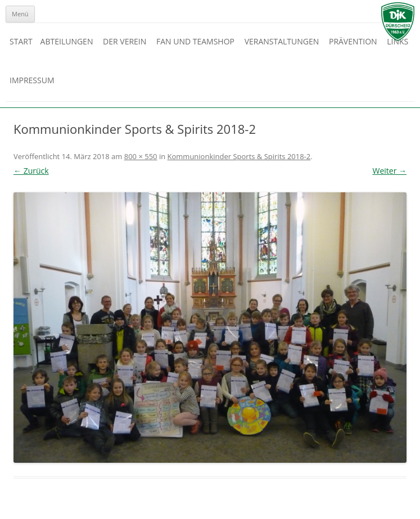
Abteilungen (67, 41)
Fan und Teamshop (195, 41)
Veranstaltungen (282, 41)
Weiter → (389, 171)
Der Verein (125, 41)
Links (398, 41)
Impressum (32, 80)
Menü (20, 14)
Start (21, 41)
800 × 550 (141, 156)
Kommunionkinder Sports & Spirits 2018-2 (239, 156)
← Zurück (31, 171)
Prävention (353, 41)
